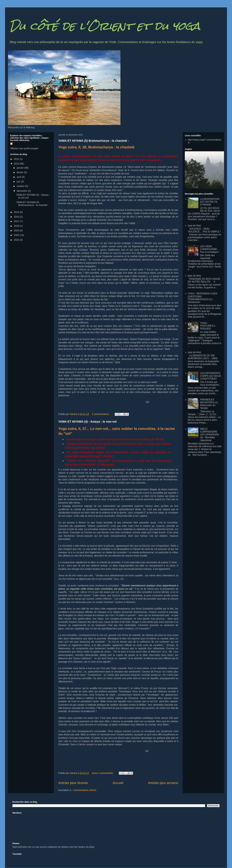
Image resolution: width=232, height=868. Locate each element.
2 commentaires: (101, 414)
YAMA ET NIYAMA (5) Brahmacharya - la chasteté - (94, 141)
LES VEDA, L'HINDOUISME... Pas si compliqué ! (210, 249)
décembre (22, 191)
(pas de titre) (194, 226)
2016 (17, 217)
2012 (17, 159)
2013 (17, 164)
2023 (17, 240)
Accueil (118, 783)
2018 (17, 226)
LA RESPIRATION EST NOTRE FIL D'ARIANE (210, 202)
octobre (21, 186)
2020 (17, 231)
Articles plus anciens (163, 783)
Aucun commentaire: (103, 773)
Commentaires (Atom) (85, 790)
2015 (17, 212)
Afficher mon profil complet (24, 148)
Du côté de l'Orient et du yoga (105, 26)
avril (19, 177)
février (20, 172)
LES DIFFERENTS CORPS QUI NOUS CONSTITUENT (210, 376)
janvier (21, 168)
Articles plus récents (73, 783)
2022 (17, 235)
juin (19, 182)
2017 (17, 221)
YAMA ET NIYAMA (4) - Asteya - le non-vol (87, 422)
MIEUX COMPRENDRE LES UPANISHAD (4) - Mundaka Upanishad (209, 435)
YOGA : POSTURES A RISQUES (208, 326)
